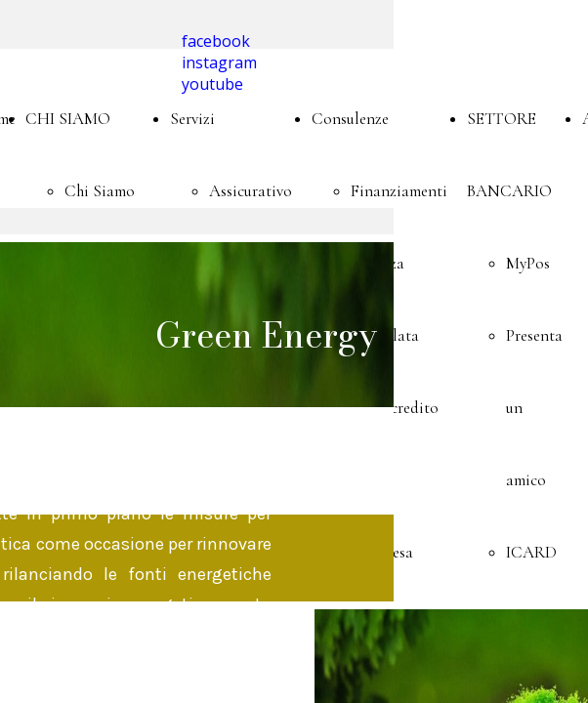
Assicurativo (251, 191)
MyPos (528, 263)
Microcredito (395, 408)
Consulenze (350, 119)
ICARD (531, 552)
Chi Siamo (100, 191)
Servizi (192, 119)
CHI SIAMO (68, 119)
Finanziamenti (399, 191)
